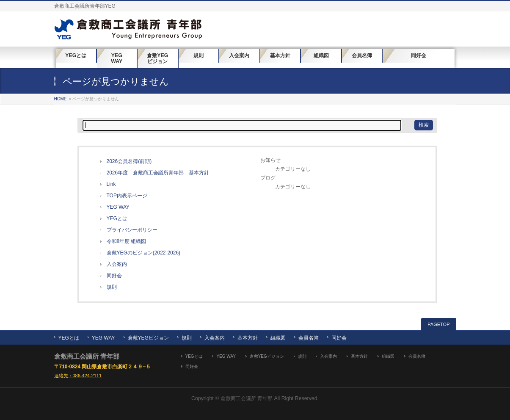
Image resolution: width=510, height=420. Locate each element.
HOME (61, 99)
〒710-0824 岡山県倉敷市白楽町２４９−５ (103, 367)
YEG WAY (118, 207)
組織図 (278, 338)
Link (111, 184)
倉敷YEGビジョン (148, 338)
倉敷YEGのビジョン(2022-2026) (144, 253)
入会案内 (117, 264)
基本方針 (248, 338)
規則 (112, 287)
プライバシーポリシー (132, 230)
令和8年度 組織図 (127, 241)
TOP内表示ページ (127, 196)
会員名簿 (309, 338)
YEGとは (117, 218)
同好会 (114, 276)
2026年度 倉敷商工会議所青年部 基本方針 (158, 173)
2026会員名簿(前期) (129, 161)
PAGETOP (438, 324)
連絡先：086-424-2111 (78, 376)
